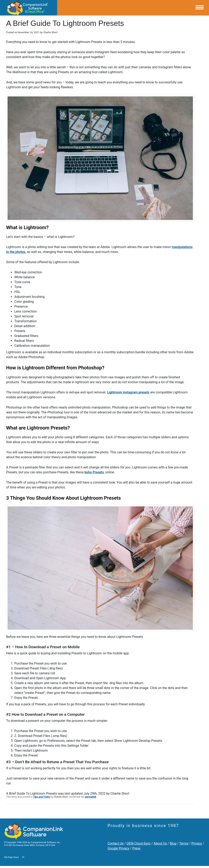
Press (136, 848)
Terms (184, 843)
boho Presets (94, 472)
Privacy (197, 843)
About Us (160, 843)
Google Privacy (118, 848)
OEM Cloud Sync (139, 843)
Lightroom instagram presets (128, 392)
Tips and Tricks (42, 797)
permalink (91, 797)
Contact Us (116, 843)
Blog (173, 843)
